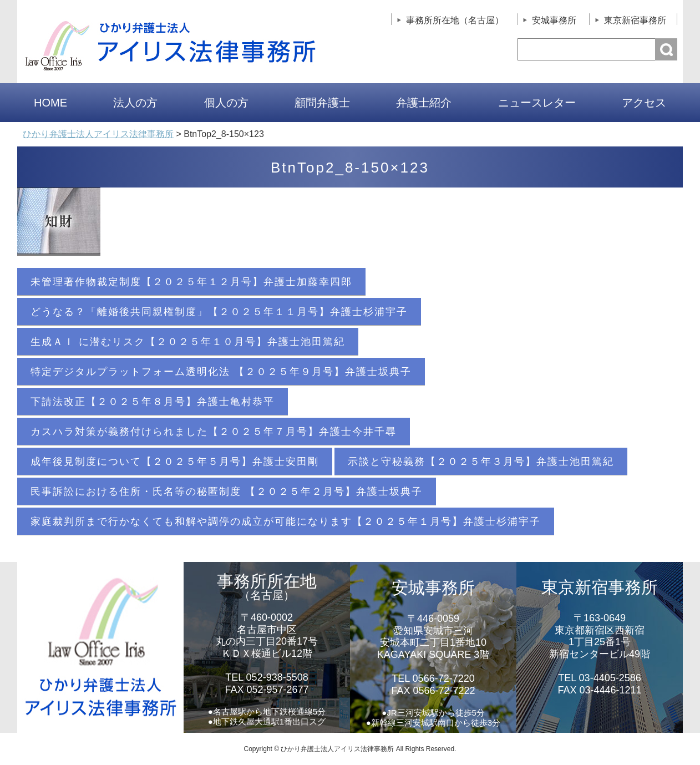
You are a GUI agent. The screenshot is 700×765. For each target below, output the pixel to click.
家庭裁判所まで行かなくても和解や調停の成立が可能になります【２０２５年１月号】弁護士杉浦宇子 (286, 521)
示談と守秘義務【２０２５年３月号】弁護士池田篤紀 (481, 462)
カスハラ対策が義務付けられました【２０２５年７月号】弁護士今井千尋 (214, 432)
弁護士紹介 (424, 103)
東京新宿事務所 (635, 20)
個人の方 (226, 103)
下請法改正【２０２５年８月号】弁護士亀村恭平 (153, 402)
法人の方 (135, 103)
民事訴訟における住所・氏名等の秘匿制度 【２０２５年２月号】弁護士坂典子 (227, 492)
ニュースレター (537, 103)
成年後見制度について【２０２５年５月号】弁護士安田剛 (175, 462)
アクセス (644, 103)
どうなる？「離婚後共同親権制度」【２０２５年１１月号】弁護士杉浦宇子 (219, 312)
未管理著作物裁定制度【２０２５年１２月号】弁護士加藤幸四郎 (191, 282)
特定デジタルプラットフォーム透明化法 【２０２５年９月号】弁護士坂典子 (221, 372)
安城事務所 (554, 20)
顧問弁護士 (322, 103)
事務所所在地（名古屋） (455, 20)
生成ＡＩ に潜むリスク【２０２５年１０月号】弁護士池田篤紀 (188, 342)
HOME (50, 103)
